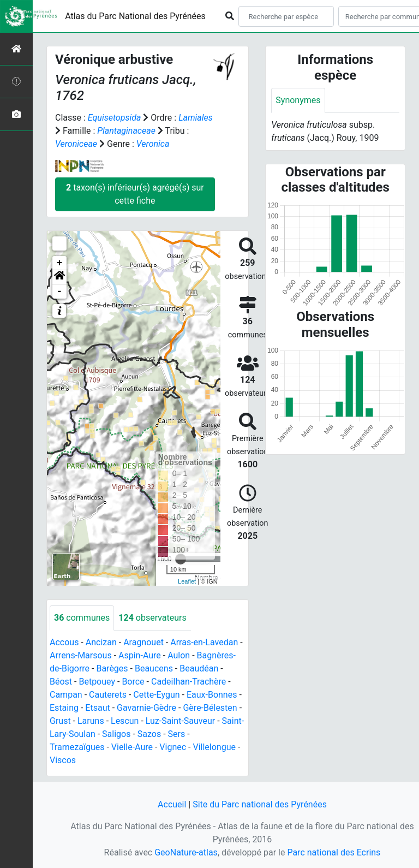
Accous (64, 642)
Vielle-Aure (132, 747)
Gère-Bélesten (210, 708)
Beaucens (154, 668)
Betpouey (97, 682)
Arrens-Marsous (81, 655)
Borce (133, 682)
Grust (60, 721)
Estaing (64, 708)
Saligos (116, 734)
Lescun (125, 721)
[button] (59, 277)
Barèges (112, 668)
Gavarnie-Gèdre (146, 708)
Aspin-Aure (140, 655)
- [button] (60, 292)
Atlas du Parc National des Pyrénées (135, 16)
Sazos (149, 734)
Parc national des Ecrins (334, 852)
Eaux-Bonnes (212, 695)
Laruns (91, 721)
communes (82, 618)
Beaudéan (199, 668)
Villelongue (214, 747)
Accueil (172, 804)
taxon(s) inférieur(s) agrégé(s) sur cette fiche (135, 194)
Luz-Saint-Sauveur (180, 721)
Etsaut (97, 708)
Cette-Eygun (156, 695)
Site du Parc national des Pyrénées (260, 804)
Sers (177, 734)
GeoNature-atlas (186, 852)
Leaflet (187, 581)
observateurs (152, 618)
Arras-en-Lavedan (204, 642)
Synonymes (298, 100)
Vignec (173, 747)
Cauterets (108, 695)
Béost (61, 682)
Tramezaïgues (77, 747)
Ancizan (101, 642)
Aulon (179, 655)
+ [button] (60, 263)
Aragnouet (143, 642)
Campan (66, 695)
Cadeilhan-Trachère (188, 682)
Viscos (63, 760)
